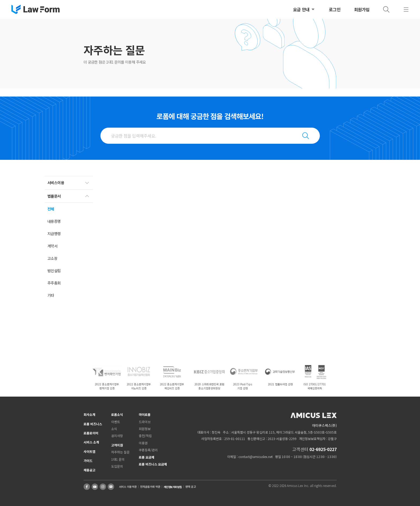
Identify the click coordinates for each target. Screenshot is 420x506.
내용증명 (54, 221)
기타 (51, 295)
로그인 (335, 9)
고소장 (52, 258)
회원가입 (362, 9)
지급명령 (54, 234)
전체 (51, 209)
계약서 (52, 246)
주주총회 (54, 283)
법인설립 (54, 271)
